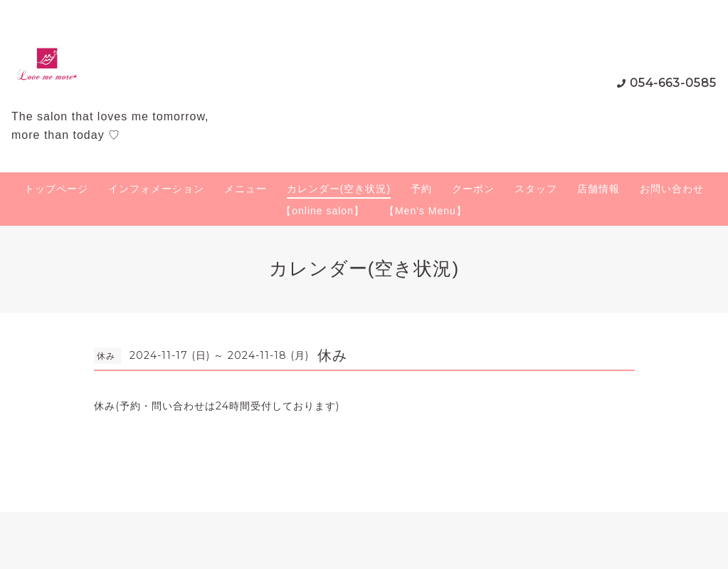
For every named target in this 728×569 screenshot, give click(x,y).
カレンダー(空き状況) (339, 189)
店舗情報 (598, 189)
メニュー (246, 189)
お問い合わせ (672, 189)
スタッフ (536, 189)
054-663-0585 (673, 83)
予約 (421, 189)
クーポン (473, 189)
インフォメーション (156, 189)
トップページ (56, 189)
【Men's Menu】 (426, 211)
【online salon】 (323, 211)
